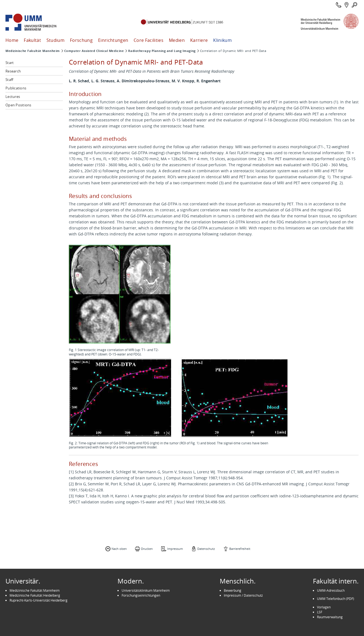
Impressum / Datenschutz (243, 595)
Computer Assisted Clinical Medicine (94, 51)
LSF (320, 612)
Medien (177, 40)
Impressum (175, 549)
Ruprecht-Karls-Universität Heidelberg (39, 600)
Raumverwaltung (330, 617)
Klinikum (222, 40)
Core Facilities (149, 40)
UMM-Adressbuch (331, 590)
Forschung (81, 40)
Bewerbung (233, 590)
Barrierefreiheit (240, 549)
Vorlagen (324, 607)
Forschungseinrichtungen (141, 595)
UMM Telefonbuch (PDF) (336, 599)
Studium (55, 40)
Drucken (147, 549)
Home (12, 40)
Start (10, 63)
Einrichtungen (113, 40)
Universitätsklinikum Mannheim (146, 590)
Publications (16, 88)
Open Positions (18, 105)
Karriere (199, 40)
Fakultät (32, 40)
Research (13, 71)
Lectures (13, 97)
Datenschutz (206, 549)
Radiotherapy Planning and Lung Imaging (162, 51)
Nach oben (119, 549)
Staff (9, 80)
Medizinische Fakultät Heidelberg (35, 595)
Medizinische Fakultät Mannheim (33, 51)
